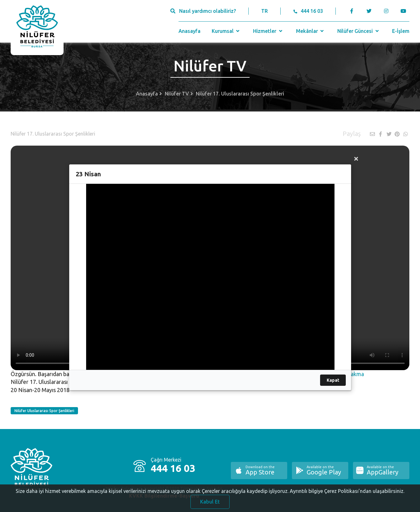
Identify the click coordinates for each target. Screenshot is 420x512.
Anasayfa (189, 31)
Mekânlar (311, 31)
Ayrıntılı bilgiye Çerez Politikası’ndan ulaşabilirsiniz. (347, 494)
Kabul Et (210, 504)
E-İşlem (401, 31)
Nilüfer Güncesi (359, 31)
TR (264, 11)
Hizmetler (268, 31)
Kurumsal (226, 31)
